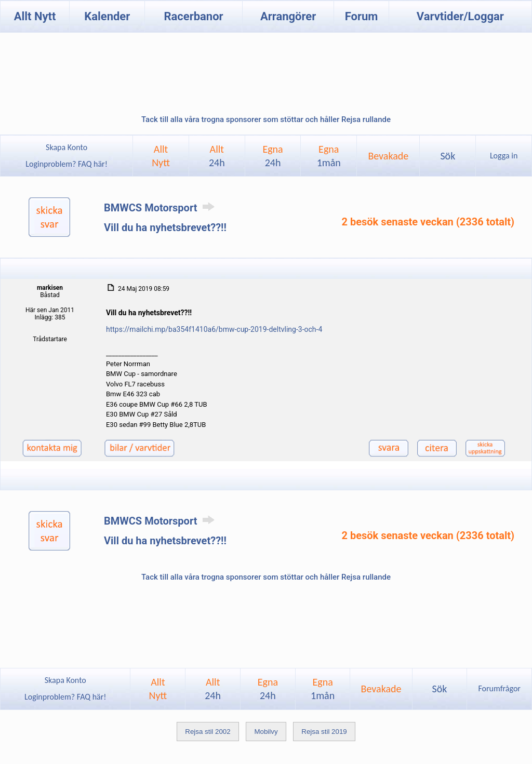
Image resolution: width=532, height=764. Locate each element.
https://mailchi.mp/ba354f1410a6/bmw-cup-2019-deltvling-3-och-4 (214, 329)
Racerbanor (193, 16)
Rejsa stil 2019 (324, 732)
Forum (362, 16)
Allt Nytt (35, 16)
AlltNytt (161, 156)
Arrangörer (288, 16)
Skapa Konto (66, 147)
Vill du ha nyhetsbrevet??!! (165, 227)
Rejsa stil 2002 (208, 732)
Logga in (504, 156)
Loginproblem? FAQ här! (67, 164)
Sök (448, 156)
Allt (217, 156)
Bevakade (388, 156)
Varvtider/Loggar (460, 16)
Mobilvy (266, 732)
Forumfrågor (499, 688)
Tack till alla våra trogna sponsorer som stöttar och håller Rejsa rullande (266, 119)
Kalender (107, 16)
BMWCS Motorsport (161, 208)
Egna (272, 156)
